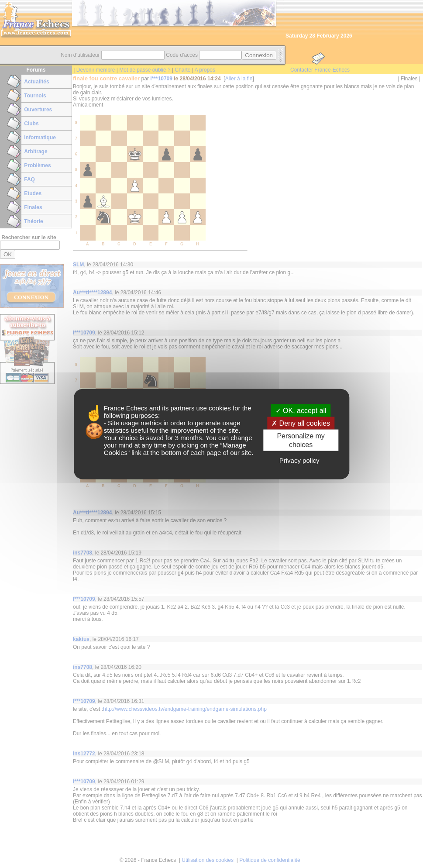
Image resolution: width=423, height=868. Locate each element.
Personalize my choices (301, 440)
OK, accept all (301, 411)
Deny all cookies (301, 423)
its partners (178, 408)
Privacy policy (299, 460)
